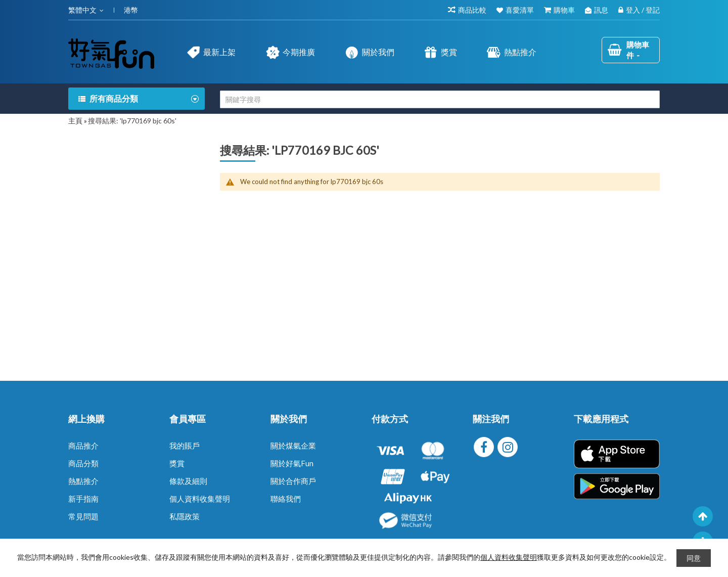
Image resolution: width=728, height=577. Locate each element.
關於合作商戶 (293, 481)
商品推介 (83, 446)
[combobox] (440, 99)
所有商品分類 (114, 98)
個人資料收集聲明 (200, 499)
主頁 (75, 121)
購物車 (564, 10)
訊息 (601, 10)
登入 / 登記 (643, 10)
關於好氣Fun (292, 463)
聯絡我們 (286, 499)
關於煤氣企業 (293, 446)
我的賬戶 (185, 446)
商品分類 (83, 463)
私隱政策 (185, 516)
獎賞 (177, 463)
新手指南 (83, 499)
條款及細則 (188, 481)
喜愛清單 (520, 10)
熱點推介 (83, 481)
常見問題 (83, 516)
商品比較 (472, 10)
